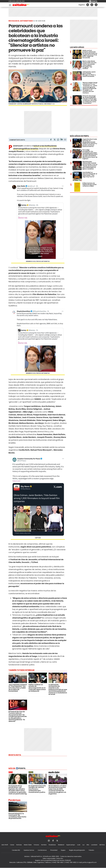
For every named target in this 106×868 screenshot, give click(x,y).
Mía (88, 845)
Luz (83, 845)
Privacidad (54, 850)
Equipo (63, 850)
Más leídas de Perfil (79, 136)
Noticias (19, 845)
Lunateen (94, 845)
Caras (12, 845)
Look (79, 845)
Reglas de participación (77, 850)
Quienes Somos (29, 850)
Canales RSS (16, 850)
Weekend (61, 845)
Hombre (44, 845)
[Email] (65, 140)
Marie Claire (28, 845)
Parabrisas (52, 845)
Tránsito (91, 850)
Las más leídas (77, 47)
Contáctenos (42, 850)
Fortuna (36, 845)
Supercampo (71, 845)
